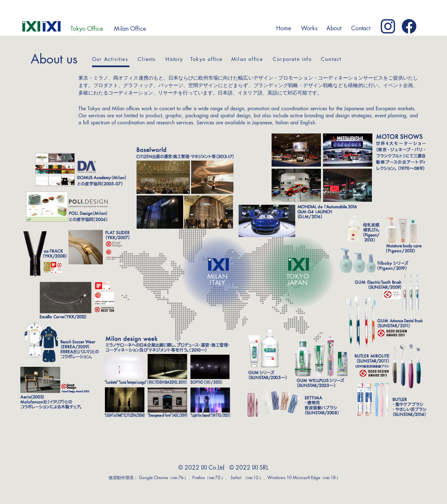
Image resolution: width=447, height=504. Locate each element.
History (174, 59)
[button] (309, 28)
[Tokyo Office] (87, 29)
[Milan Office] (130, 29)
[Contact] (361, 28)
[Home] (283, 28)
